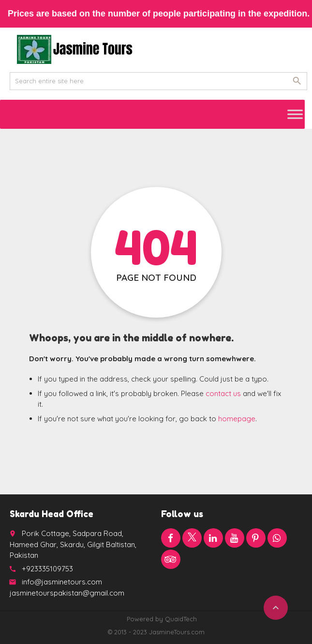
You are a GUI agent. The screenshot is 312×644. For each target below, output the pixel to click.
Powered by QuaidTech (162, 619)
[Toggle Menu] (295, 114)
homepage (237, 419)
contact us (223, 393)
